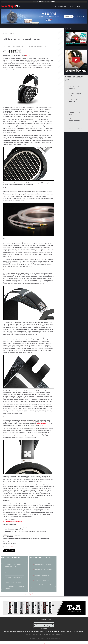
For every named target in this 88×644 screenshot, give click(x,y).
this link (27, 55)
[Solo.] (12, 6)
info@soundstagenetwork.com (52, 638)
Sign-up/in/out (29, 594)
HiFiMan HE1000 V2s (42, 424)
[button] (66, 29)
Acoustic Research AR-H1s (28, 422)
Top (44, 643)
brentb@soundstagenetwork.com (13, 521)
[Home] (50, 6)
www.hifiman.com (13, 547)
